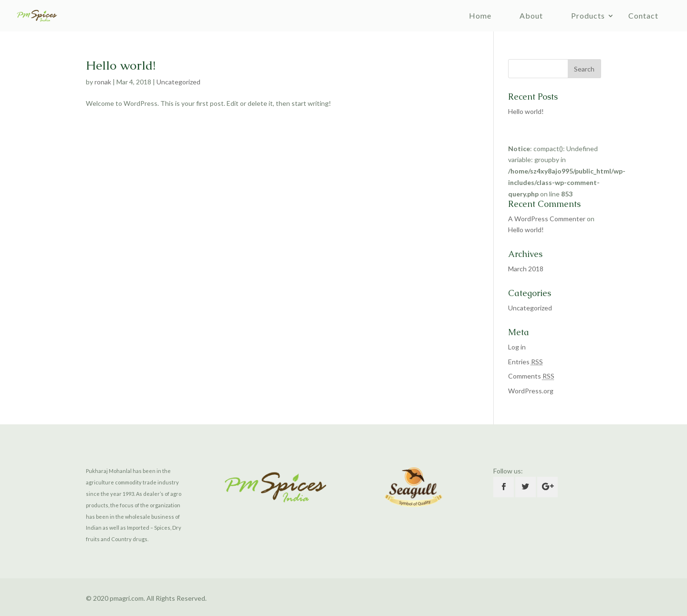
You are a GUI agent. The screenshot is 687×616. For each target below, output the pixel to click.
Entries (526, 362)
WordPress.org (531, 391)
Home (480, 15)
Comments (531, 376)
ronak (103, 82)
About (531, 15)
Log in (517, 347)
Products (588, 15)
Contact (643, 15)
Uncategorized (178, 82)
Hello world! (121, 65)
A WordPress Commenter (547, 219)
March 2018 (526, 269)
